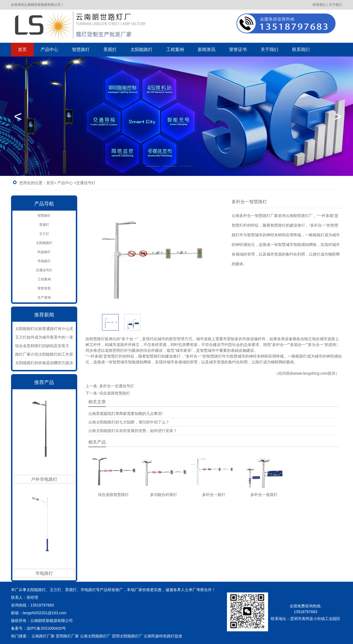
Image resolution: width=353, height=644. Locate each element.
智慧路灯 (81, 49)
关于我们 (269, 49)
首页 (22, 49)
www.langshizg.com (311, 373)
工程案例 (175, 49)
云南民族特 (153, 636)
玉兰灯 (44, 234)
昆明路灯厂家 (67, 636)
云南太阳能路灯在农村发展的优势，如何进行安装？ (133, 431)
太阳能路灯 (141, 49)
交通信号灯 (44, 270)
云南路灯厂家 (43, 636)
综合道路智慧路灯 (115, 393)
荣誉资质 (44, 288)
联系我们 (301, 49)
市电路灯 (44, 261)
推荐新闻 (44, 315)
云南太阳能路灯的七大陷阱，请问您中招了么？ (129, 422)
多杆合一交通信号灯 (117, 386)
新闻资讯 (207, 49)
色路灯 (173, 636)
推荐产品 (44, 382)
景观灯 (110, 49)
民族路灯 (44, 252)
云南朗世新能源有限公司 (52, 621)
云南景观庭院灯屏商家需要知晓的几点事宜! (125, 414)
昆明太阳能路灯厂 (127, 636)
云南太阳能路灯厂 (95, 636)
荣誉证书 (238, 49)
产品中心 (49, 49)
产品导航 (44, 204)
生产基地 (44, 297)
